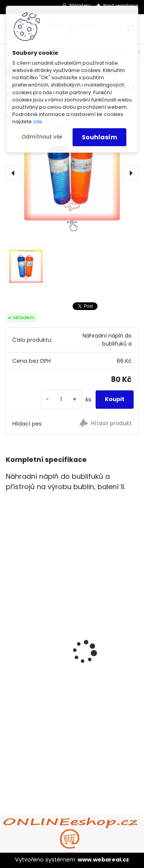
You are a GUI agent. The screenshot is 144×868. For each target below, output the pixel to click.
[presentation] (13, 173)
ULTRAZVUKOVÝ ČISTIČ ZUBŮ (53, 654)
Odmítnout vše (42, 137)
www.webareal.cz (103, 860)
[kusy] (61, 399)
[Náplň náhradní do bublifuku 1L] (72, 173)
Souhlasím (99, 137)
